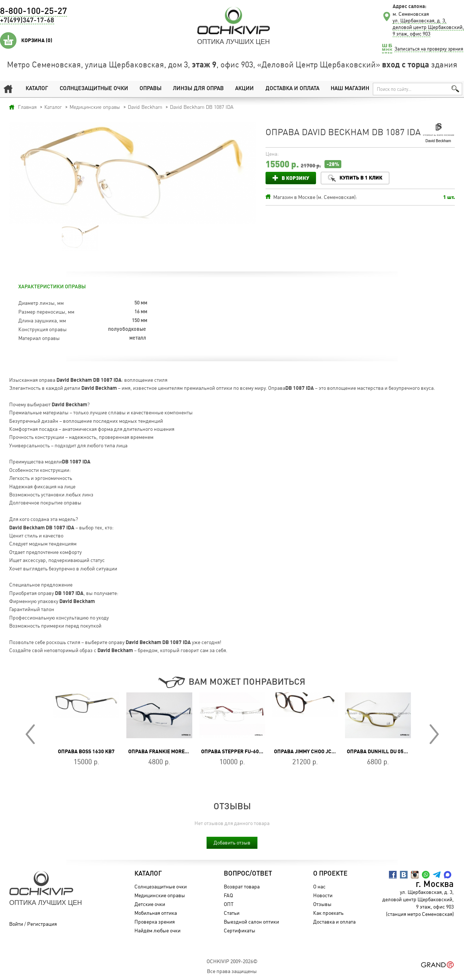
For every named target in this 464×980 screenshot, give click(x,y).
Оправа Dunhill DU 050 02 (380, 751)
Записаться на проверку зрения (429, 49)
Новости (323, 895)
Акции (244, 89)
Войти (16, 924)
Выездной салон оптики (251, 922)
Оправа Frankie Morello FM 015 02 (173, 751)
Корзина (37, 40)
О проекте (330, 874)
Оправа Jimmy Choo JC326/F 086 (315, 751)
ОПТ (229, 904)
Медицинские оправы (160, 895)
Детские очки (150, 904)
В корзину (295, 178)
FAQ (228, 895)
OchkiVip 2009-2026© (232, 961)
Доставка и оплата (292, 89)
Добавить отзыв (232, 842)
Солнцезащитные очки (94, 89)
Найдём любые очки (157, 930)
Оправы (151, 89)
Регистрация (42, 924)
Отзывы (322, 904)
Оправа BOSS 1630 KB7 (86, 751)
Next (434, 734)
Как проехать (328, 913)
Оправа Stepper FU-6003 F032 (239, 751)
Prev (30, 734)
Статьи (232, 913)
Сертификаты (240, 930)
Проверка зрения (155, 922)
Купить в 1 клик (361, 177)
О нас (319, 886)
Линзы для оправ (198, 89)
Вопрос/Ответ (248, 874)
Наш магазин (350, 89)
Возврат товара (242, 886)
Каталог (37, 89)
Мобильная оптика (156, 913)
